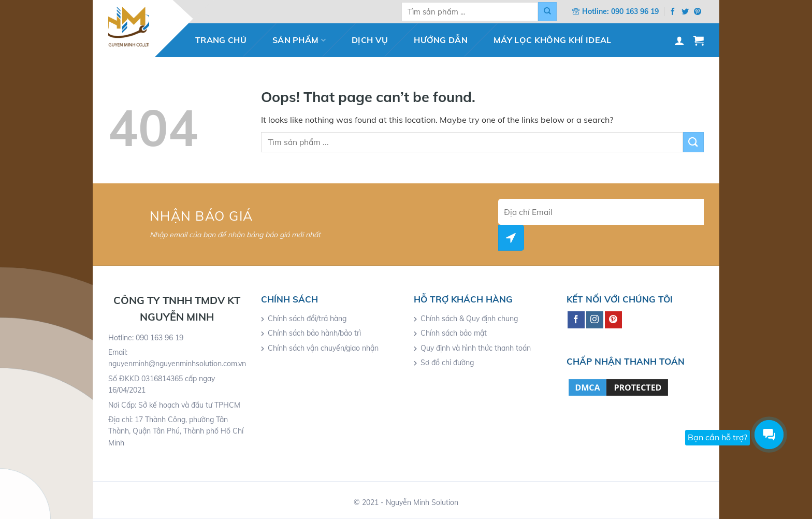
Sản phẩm (299, 40)
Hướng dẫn (441, 40)
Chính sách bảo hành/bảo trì (314, 333)
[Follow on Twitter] (685, 12)
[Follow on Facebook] (673, 12)
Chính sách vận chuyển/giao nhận (323, 348)
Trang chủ (221, 40)
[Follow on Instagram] (595, 320)
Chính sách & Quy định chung (469, 319)
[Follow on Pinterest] (698, 12)
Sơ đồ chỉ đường (447, 363)
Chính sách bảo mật (454, 333)
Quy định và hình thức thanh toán (476, 348)
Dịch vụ (370, 40)
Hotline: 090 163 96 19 (146, 338)
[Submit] (547, 12)
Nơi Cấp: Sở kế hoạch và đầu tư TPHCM (174, 405)
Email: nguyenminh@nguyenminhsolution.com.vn (177, 358)
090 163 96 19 (635, 11)
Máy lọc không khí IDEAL (552, 40)
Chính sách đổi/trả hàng (307, 319)
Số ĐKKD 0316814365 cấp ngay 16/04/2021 (162, 384)
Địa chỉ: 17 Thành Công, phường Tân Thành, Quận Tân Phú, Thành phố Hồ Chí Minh (176, 431)
